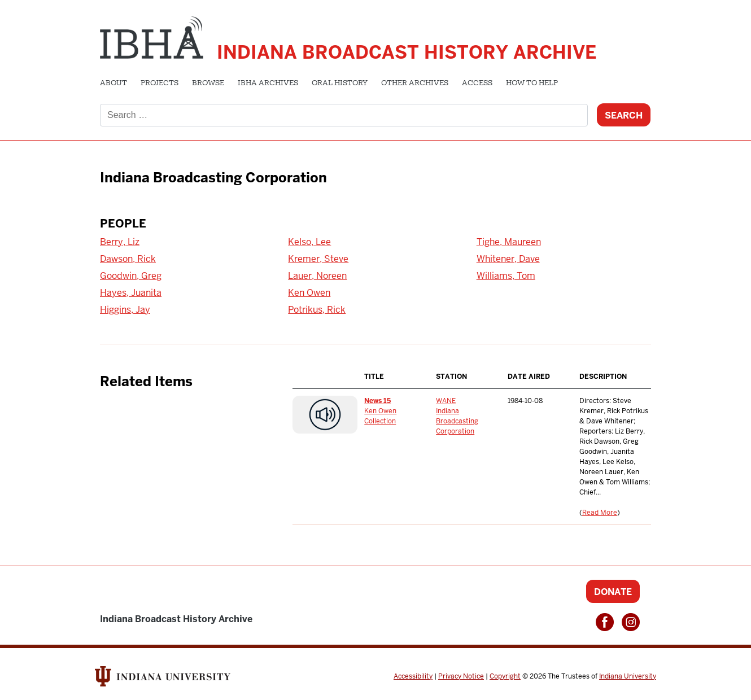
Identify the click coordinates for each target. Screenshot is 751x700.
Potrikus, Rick (317, 310)
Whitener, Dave (508, 259)
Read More (600, 513)
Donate (613, 592)
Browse (208, 84)
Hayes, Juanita (131, 293)
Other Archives (415, 84)
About (113, 84)
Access (477, 84)
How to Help (532, 84)
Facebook (605, 622)
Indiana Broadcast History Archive (407, 52)
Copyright (505, 676)
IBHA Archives (268, 84)
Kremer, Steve (318, 259)
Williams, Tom (506, 276)
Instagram (631, 622)
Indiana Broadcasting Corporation (457, 421)
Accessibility (413, 676)
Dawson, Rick (128, 259)
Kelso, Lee (309, 242)
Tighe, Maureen (509, 242)
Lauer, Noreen (317, 276)
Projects (160, 84)
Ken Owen (309, 293)
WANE (446, 401)
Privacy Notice (461, 676)
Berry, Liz (120, 242)
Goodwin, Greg (131, 276)
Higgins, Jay (125, 310)
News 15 (377, 401)
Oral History (340, 84)
